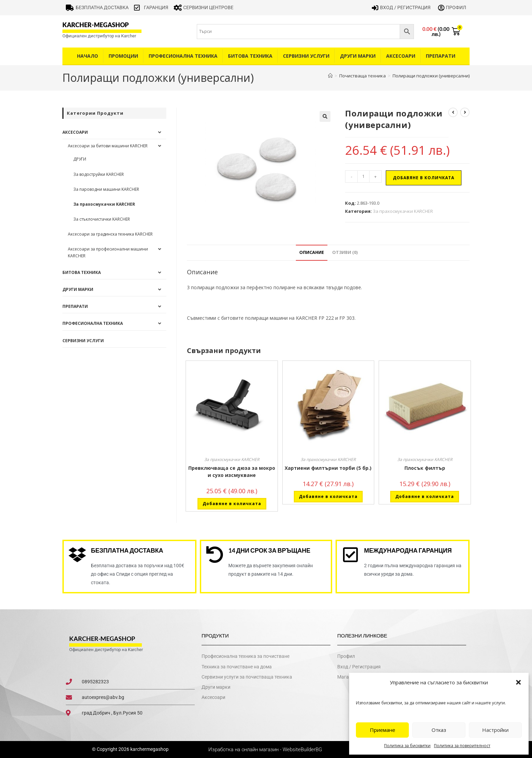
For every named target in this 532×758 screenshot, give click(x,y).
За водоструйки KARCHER (99, 174)
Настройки (495, 730)
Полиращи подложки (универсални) (431, 76)
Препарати (441, 56)
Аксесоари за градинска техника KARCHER (110, 234)
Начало (88, 56)
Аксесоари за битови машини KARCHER (108, 146)
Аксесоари (401, 56)
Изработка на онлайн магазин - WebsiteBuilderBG (266, 750)
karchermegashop (149, 749)
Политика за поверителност (462, 746)
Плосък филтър (425, 468)
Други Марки (358, 56)
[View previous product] (453, 112)
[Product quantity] (363, 177)
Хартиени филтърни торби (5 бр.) (328, 468)
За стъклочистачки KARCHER (102, 219)
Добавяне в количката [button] (232, 504)
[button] (518, 682)
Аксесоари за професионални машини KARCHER (108, 252)
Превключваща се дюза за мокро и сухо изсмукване (232, 472)
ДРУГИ (80, 159)
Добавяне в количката (424, 178)
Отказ (439, 730)
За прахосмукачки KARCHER (403, 211)
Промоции (123, 56)
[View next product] (465, 112)
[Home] (330, 76)
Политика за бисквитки (407, 746)
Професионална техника (183, 56)
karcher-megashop (96, 25)
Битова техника (250, 56)
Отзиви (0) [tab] (345, 252)
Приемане (383, 730)
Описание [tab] (312, 252)
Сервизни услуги (306, 56)
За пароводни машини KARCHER (106, 189)
